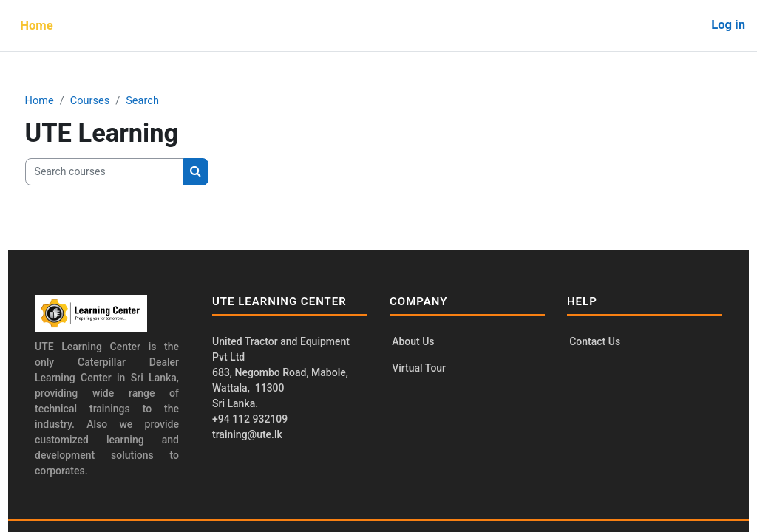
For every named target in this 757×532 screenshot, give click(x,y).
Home (67, 101)
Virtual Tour (419, 369)
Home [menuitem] (37, 25)
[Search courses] (132, 172)
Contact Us (589, 342)
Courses (119, 101)
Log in (728, 25)
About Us (413, 342)
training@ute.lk (253, 434)
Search (172, 101)
